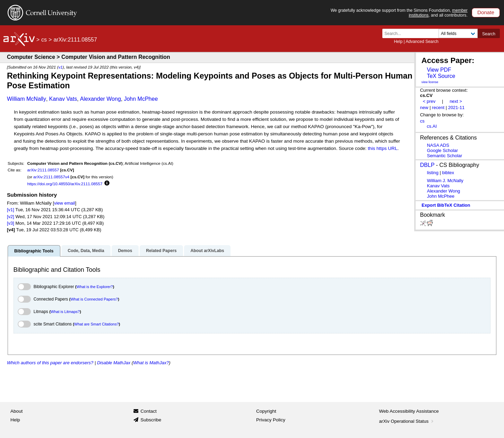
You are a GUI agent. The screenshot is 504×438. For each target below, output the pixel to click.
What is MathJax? (151, 363)
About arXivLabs (207, 251)
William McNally (27, 99)
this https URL (383, 148)
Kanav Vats (63, 99)
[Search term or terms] (412, 33)
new (424, 108)
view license (430, 82)
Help (398, 42)
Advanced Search (422, 42)
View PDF (439, 70)
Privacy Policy (271, 420)
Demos (125, 251)
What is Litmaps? (65, 312)
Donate (486, 12)
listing (433, 173)
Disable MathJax (114, 363)
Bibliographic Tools (34, 251)
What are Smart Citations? (97, 324)
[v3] (11, 223)
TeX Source (441, 76)
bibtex (448, 173)
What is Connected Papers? (94, 299)
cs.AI (432, 126)
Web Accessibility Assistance (409, 411)
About (16, 411)
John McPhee (141, 99)
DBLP (427, 165)
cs (44, 40)
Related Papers (161, 251)
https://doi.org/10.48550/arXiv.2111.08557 (65, 184)
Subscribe (151, 420)
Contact (149, 411)
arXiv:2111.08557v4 (51, 177)
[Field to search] (458, 33)
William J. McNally (445, 181)
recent (438, 108)
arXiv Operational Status (407, 421)
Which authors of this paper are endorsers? (50, 363)
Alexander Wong (101, 99)
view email (64, 203)
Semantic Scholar (445, 156)
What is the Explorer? (95, 287)
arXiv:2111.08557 (43, 170)
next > (456, 101)
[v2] (11, 217)
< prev (429, 101)
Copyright (266, 411)
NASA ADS (438, 145)
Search (489, 34)
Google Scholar (442, 150)
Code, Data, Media (86, 251)
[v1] (11, 210)
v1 (60, 67)
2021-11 (457, 108)
